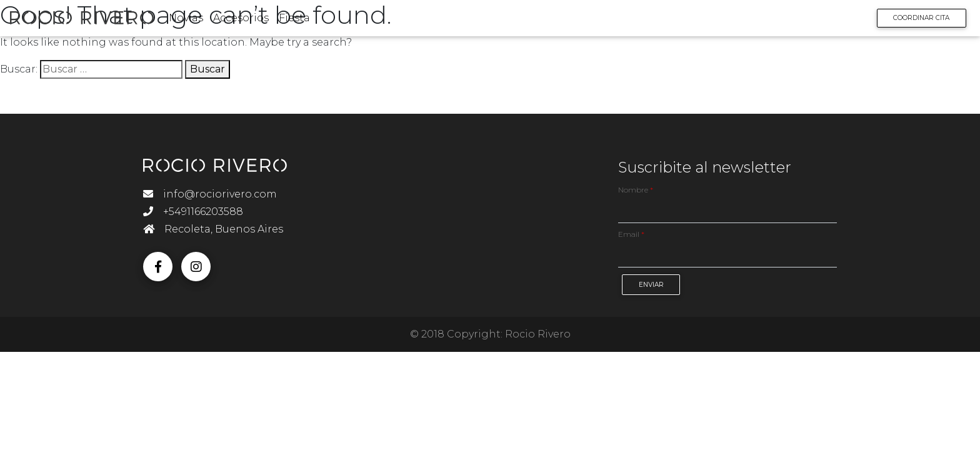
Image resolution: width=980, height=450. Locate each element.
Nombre (636, 190)
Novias (195, 20)
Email (631, 234)
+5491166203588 (193, 212)
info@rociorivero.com (210, 194)
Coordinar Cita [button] (912, 20)
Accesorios (250, 20)
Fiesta (303, 20)
